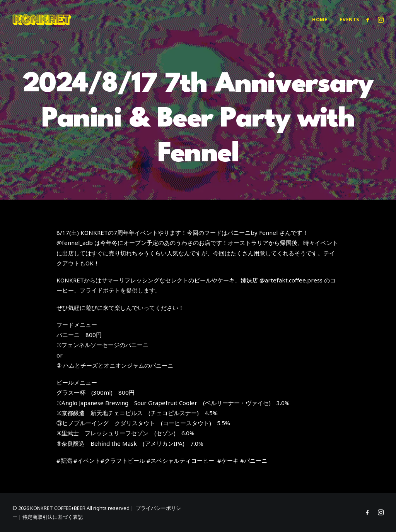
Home (320, 20)
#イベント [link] (87, 460)
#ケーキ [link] (228, 460)
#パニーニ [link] (254, 460)
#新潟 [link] (64, 460)
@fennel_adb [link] (75, 243)
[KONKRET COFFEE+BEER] (42, 20)
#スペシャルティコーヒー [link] (180, 460)
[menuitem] (320, 20)
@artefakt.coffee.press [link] (291, 280)
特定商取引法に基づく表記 (53, 517)
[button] (369, 20)
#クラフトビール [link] (123, 460)
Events (349, 20)
